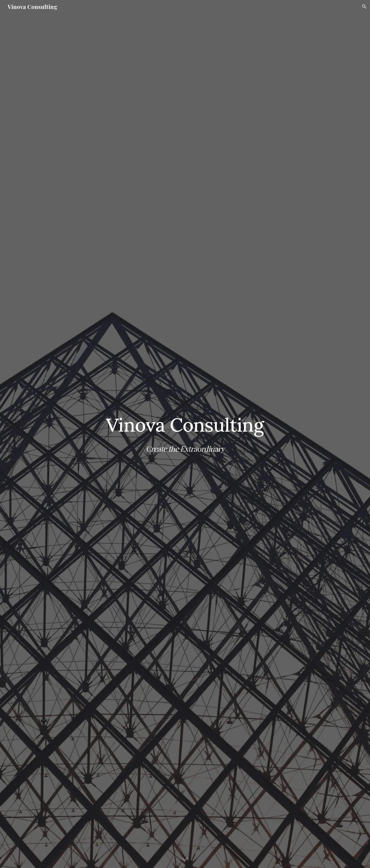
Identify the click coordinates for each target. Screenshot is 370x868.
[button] (364, 7)
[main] (185, 434)
